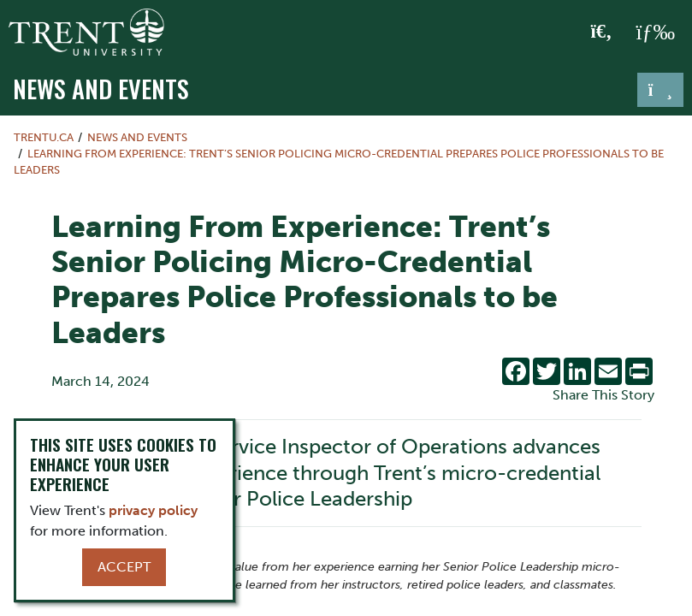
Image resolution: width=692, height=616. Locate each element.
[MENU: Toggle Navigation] (655, 33)
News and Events (101, 88)
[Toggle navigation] (660, 90)
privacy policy (153, 510)
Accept (124, 567)
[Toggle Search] (602, 33)
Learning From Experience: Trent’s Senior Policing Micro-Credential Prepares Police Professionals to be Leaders (339, 162)
